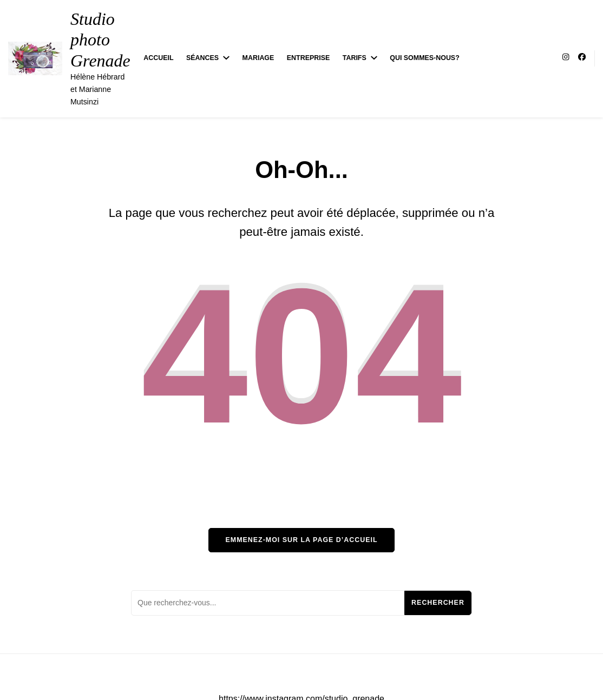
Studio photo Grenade (100, 40)
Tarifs (355, 58)
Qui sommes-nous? (425, 58)
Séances (202, 58)
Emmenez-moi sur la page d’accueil (301, 540)
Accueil (158, 58)
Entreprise (308, 58)
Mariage (258, 58)
